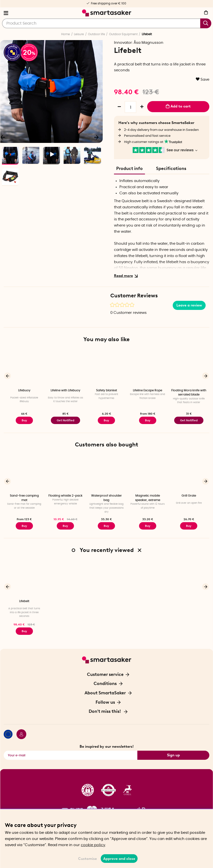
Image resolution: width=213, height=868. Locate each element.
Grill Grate (189, 496)
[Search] (107, 23)
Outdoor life (96, 34)
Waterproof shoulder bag (106, 498)
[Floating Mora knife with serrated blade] (189, 368)
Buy (148, 420)
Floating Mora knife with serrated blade (189, 392)
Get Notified (65, 420)
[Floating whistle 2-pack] (65, 473)
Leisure (79, 34)
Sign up (173, 755)
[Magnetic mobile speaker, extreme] (148, 473)
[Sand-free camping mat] (24, 473)
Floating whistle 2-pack (65, 496)
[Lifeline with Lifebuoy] (65, 368)
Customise (87, 859)
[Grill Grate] (189, 473)
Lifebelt (24, 601)
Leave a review (189, 305)
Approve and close (119, 859)
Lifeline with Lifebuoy (65, 390)
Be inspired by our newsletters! (107, 746)
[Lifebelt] (24, 579)
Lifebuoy (24, 390)
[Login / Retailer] (19, 735)
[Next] (97, 137)
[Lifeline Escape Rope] (148, 368)
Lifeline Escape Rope (148, 390)
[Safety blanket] (106, 368)
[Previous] (7, 376)
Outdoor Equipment (123, 34)
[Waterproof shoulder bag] (106, 473)
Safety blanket (106, 390)
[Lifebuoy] (24, 368)
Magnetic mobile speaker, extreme (148, 498)
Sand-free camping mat (24, 498)
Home (65, 34)
